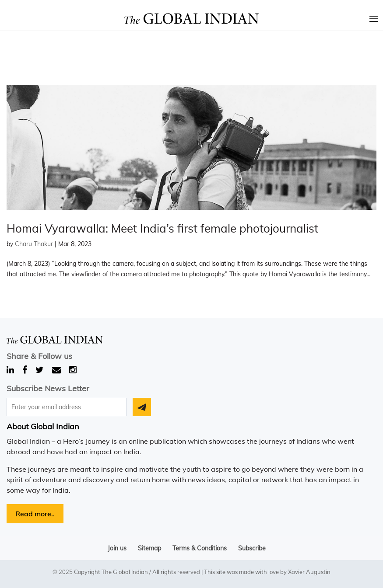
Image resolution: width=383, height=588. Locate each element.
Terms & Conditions (200, 548)
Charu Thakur (34, 244)
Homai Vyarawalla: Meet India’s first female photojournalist (162, 228)
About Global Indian (43, 426)
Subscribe (252, 548)
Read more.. (35, 514)
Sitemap (149, 548)
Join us (117, 548)
